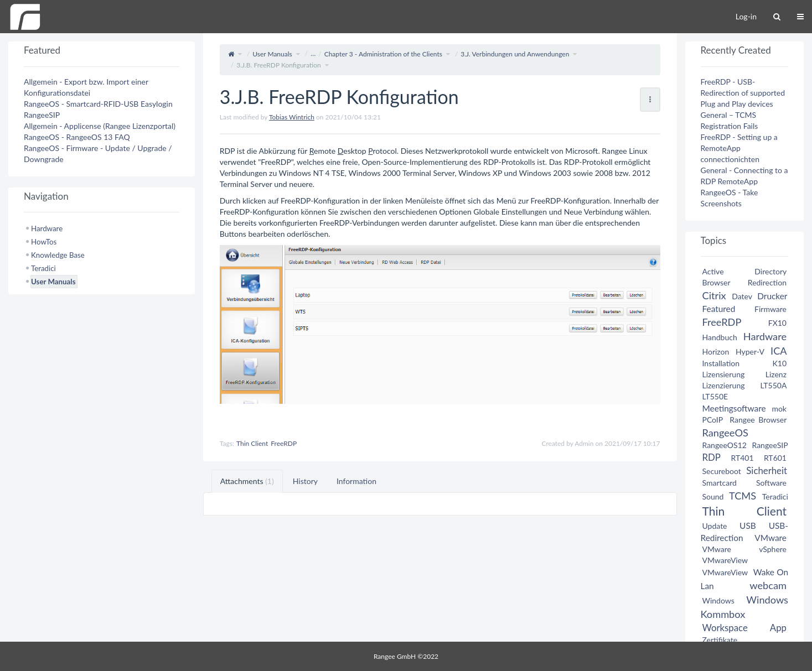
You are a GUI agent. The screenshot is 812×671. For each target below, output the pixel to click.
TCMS (743, 496)
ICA (779, 351)
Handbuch (720, 337)
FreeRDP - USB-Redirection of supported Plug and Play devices (743, 93)
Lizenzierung (724, 385)
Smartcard (720, 483)
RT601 (775, 458)
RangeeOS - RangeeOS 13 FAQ (77, 137)
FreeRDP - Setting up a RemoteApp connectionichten (739, 148)
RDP (712, 457)
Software (771, 483)
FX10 (777, 323)
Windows (718, 600)
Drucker (772, 296)
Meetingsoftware (734, 408)
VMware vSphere (745, 549)
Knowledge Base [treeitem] (58, 255)
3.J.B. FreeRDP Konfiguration (279, 65)
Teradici (775, 496)
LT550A (773, 385)
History (305, 481)
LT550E (715, 396)
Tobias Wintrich (292, 117)
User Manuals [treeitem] (53, 282)
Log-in (746, 16)
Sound (713, 496)
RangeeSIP (42, 115)
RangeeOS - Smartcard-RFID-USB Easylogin (98, 104)
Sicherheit (767, 470)
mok (779, 409)
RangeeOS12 (725, 445)
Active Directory (745, 271)
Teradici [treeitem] (43, 268)
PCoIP (713, 420)
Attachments (247, 481)
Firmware (770, 309)
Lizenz (776, 374)
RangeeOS (725, 433)
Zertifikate (720, 640)
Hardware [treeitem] (47, 228)
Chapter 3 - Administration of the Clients (383, 54)
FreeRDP (284, 443)
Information (356, 481)
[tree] (102, 255)
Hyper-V (750, 352)
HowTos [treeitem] (44, 242)
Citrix (714, 295)
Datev (742, 296)
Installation (721, 363)
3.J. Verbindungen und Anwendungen (515, 54)
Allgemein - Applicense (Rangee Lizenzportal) (100, 126)
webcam (768, 585)
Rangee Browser (758, 420)
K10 (779, 363)
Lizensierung (724, 374)
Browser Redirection (745, 282)
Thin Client (252, 443)
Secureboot (722, 471)
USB (748, 526)
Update (715, 526)
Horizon (716, 352)
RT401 (742, 458)
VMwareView (725, 560)
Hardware (765, 336)
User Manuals (272, 54)
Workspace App (745, 628)
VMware (770, 538)
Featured (719, 309)
